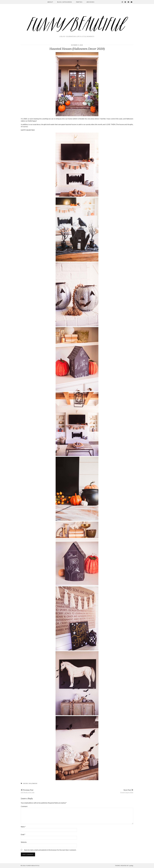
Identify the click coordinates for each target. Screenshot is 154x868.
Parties (79, 2)
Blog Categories (65, 2)
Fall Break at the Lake (28, 791)
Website (24, 842)
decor (26, 783)
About (50, 2)
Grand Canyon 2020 (127, 791)
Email (23, 834)
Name (23, 827)
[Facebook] (128, 2)
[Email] (132, 2)
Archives (90, 2)
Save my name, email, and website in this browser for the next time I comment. (50, 850)
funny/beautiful (33, 866)
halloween (33, 783)
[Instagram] (122, 2)
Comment (24, 806)
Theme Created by (124, 866)
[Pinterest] (125, 2)
